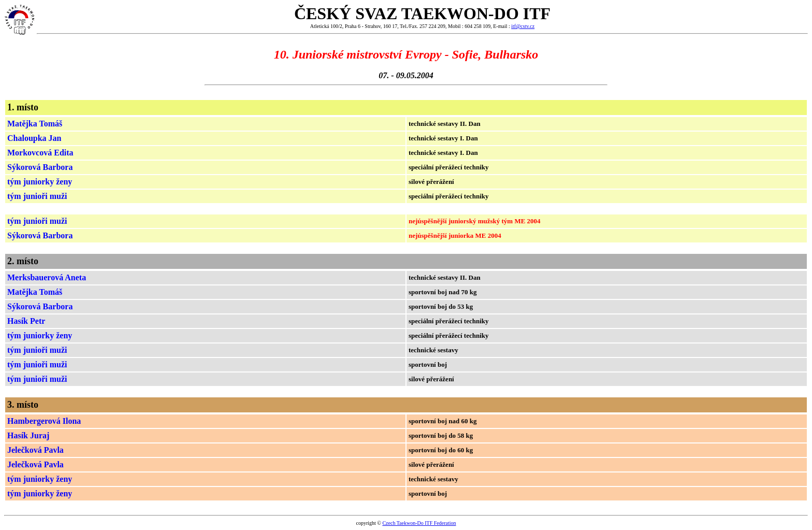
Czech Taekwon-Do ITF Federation (419, 523)
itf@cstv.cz (523, 26)
